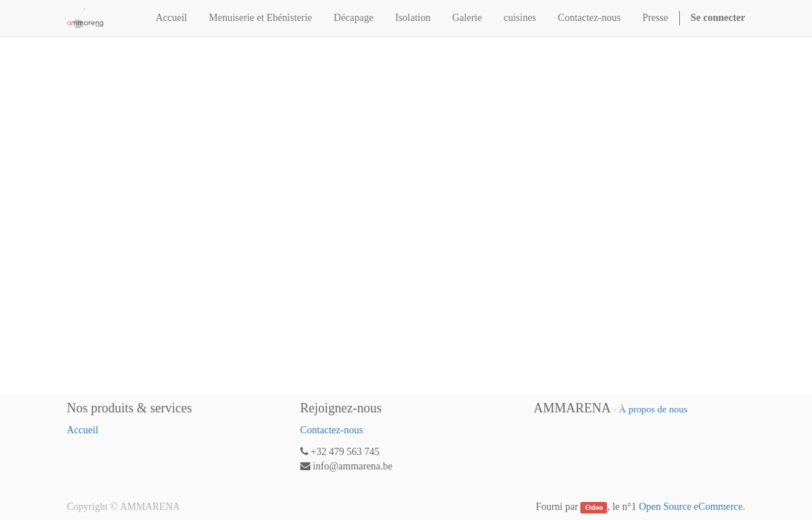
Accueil (83, 430)
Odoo (594, 507)
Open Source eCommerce (691, 507)
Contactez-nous (332, 430)
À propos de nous (654, 409)
